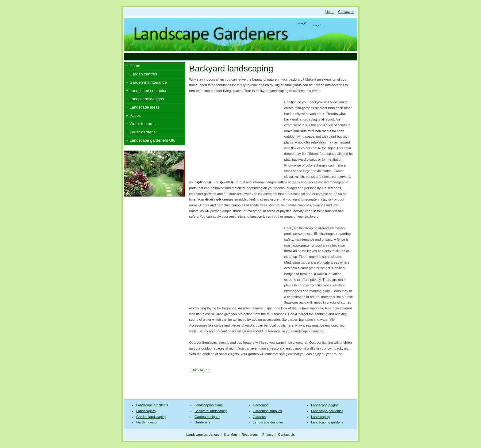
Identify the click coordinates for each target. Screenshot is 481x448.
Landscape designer (268, 422)
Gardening (261, 405)
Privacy (268, 435)
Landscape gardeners (202, 435)
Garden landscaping (151, 417)
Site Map (230, 435)
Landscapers (146, 411)
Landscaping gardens (327, 422)
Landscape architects (152, 405)
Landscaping (321, 417)
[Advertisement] (236, 56)
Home (330, 12)
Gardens (259, 417)
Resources (250, 435)
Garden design (147, 422)
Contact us (346, 12)
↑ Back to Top (199, 370)
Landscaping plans (209, 405)
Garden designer (207, 417)
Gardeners (202, 422)
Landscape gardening (327, 411)
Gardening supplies (267, 411)
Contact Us (286, 435)
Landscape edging (325, 405)
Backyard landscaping (211, 411)
